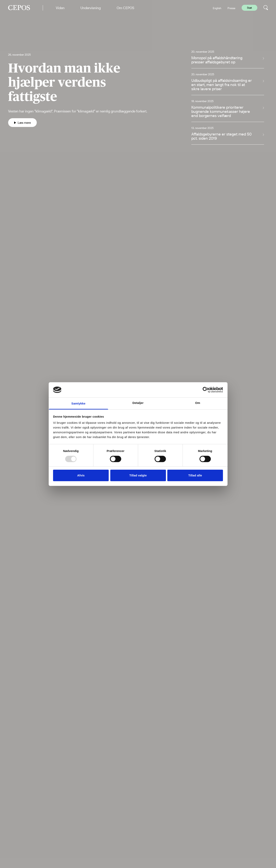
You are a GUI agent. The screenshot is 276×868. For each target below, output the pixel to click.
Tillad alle (195, 475)
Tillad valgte (138, 475)
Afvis (81, 475)
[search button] (266, 8)
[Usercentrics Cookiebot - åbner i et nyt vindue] (206, 390)
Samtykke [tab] (78, 403)
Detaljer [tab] (138, 403)
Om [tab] (198, 403)
